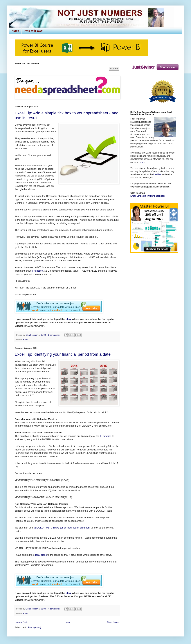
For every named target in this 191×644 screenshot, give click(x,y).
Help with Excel (34, 31)
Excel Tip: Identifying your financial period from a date (63, 354)
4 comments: (54, 609)
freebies (157, 174)
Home (15, 31)
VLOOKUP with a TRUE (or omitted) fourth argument (62, 528)
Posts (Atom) (34, 627)
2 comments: (54, 335)
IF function (37, 271)
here (142, 162)
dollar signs (41, 555)
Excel (26, 339)
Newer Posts (22, 622)
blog (68, 319)
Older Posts (113, 622)
